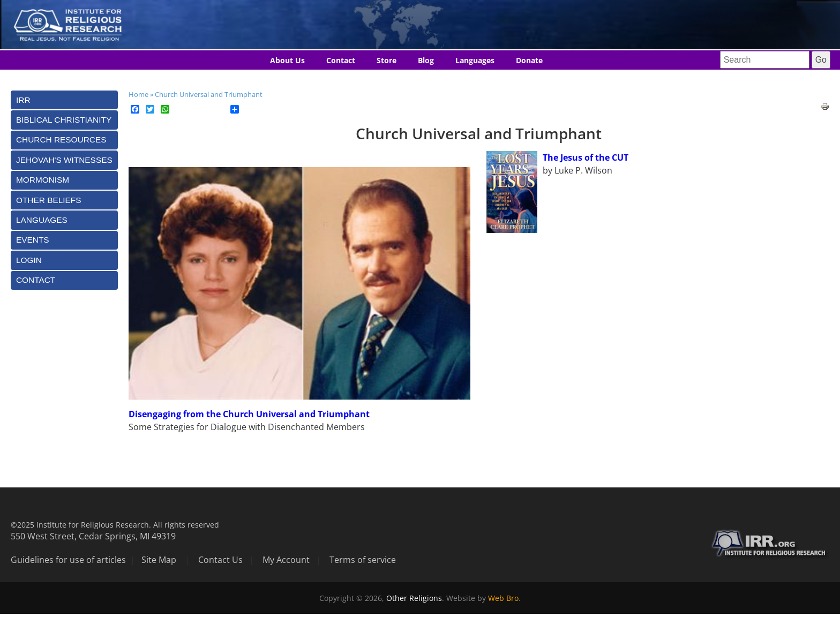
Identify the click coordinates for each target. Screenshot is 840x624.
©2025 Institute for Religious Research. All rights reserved (115, 525)
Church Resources (61, 140)
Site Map (159, 560)
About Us (287, 60)
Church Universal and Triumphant (209, 94)
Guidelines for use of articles (68, 560)
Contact (341, 60)
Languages (475, 60)
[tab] (64, 100)
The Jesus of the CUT (586, 157)
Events (33, 240)
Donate (529, 60)
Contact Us (220, 560)
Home (138, 94)
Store (387, 60)
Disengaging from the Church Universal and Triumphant (249, 414)
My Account (286, 560)
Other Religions (414, 598)
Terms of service (363, 560)
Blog (426, 60)
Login (29, 260)
